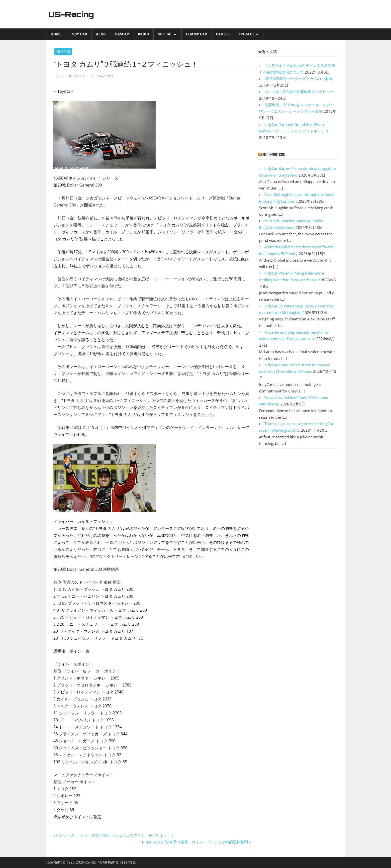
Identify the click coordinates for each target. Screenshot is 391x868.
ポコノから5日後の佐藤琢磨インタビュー (299, 92)
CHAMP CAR (196, 34)
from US (247, 34)
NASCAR (122, 34)
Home (56, 34)
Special (165, 34)
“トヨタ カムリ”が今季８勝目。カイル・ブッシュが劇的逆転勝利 (194, 842)
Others (223, 34)
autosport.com (274, 154)
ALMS (101, 34)
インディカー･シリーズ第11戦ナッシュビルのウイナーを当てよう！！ (115, 835)
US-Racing (73, 14)
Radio (144, 34)
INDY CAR (79, 34)
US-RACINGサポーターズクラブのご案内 (298, 79)
